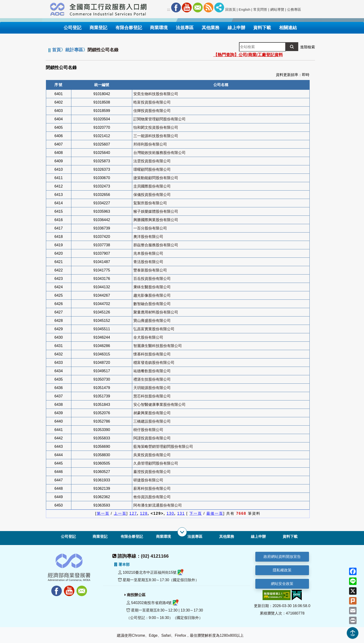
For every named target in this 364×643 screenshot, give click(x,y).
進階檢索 (308, 47)
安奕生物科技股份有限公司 (156, 94)
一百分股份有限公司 (150, 228)
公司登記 (68, 537)
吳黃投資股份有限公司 (152, 455)
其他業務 (227, 537)
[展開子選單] (182, 532)
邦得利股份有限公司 (150, 144)
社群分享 (219, 7)
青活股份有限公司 (148, 262)
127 (133, 513)
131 (181, 513)
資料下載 (290, 537)
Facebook (176, 7)
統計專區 (74, 50)
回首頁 (231, 9)
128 (144, 513)
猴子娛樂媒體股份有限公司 (156, 211)
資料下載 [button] (262, 28)
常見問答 (260, 9)
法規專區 (195, 537)
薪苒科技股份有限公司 (152, 488)
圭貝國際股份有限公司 (152, 186)
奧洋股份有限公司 (148, 237)
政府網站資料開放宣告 (282, 557)
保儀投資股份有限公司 (152, 195)
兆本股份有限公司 (148, 253)
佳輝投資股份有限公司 (152, 111)
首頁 (56, 50)
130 (170, 513)
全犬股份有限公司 (148, 337)
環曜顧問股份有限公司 (152, 169)
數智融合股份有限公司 (152, 304)
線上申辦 (258, 537)
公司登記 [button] (73, 28)
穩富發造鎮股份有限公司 (154, 363)
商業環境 (163, 537)
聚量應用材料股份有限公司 (156, 312)
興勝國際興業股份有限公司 (156, 220)
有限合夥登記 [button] (129, 28)
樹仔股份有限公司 (148, 430)
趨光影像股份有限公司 (152, 295)
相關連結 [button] (288, 28)
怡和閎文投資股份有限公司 (156, 127)
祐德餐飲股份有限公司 (152, 371)
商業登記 (100, 537)
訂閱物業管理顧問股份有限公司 (159, 119)
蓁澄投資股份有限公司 (152, 472)
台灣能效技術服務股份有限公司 (159, 153)
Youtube (187, 7)
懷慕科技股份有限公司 (152, 354)
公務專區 (294, 9)
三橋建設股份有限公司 (152, 421)
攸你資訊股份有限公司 (152, 497)
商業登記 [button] (98, 28)
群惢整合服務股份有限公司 (156, 245)
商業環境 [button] (159, 28)
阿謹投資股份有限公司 (152, 438)
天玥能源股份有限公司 (152, 388)
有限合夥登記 (132, 537)
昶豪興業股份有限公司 (152, 413)
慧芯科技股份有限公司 (152, 396)
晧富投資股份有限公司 (152, 102)
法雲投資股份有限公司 (152, 161)
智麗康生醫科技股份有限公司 (158, 346)
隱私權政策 (282, 570)
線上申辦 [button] (236, 28)
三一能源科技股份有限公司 (156, 136)
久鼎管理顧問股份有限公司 (156, 463)
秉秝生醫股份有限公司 (152, 287)
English (245, 9)
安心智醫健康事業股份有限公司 (159, 405)
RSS (208, 7)
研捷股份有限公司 (148, 480)
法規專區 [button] (185, 28)
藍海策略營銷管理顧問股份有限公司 (163, 447)
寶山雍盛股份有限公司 (152, 321)
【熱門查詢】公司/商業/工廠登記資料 (248, 55)
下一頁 (196, 513)
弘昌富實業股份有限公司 (154, 329)
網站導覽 (277, 9)
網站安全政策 (282, 584)
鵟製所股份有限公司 (150, 203)
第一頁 (103, 513)
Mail (198, 7)
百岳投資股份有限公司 (152, 279)
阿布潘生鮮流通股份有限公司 (158, 505)
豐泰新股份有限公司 (150, 270)
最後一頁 (215, 513)
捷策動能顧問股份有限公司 (156, 178)
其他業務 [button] (211, 28)
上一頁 (120, 513)
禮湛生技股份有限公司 (152, 379)
